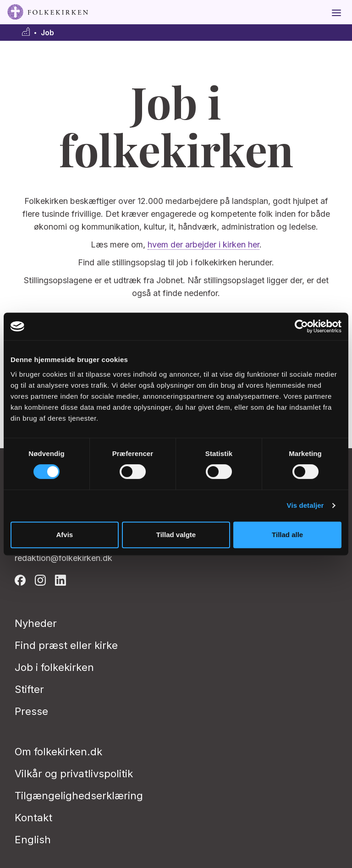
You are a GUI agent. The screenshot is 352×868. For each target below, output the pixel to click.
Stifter (29, 689)
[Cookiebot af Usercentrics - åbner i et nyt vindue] (301, 326)
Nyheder (36, 623)
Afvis (64, 535)
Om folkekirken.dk (58, 752)
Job (47, 33)
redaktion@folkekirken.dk (63, 558)
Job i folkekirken (54, 667)
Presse (31, 711)
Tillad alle (287, 535)
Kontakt (33, 818)
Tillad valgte (176, 535)
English (33, 840)
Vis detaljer (305, 505)
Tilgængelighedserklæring (79, 796)
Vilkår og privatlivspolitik (74, 774)
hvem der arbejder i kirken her (203, 244)
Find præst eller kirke (66, 645)
